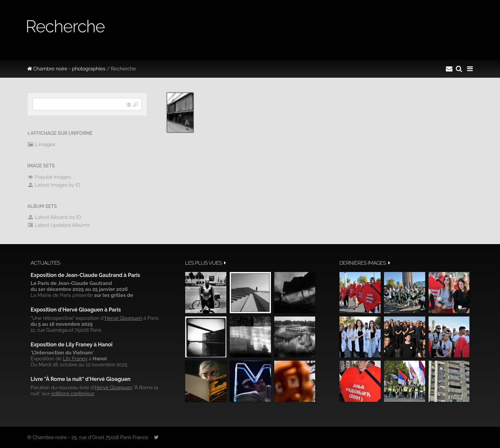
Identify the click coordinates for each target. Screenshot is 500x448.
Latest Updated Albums (59, 225)
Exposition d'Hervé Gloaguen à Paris (76, 310)
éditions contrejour (72, 394)
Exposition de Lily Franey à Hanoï (71, 345)
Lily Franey (75, 359)
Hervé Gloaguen (124, 318)
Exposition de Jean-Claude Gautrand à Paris (85, 275)
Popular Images (49, 177)
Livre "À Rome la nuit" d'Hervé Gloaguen (81, 379)
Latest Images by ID (54, 185)
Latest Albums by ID (54, 217)
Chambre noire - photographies (66, 69)
